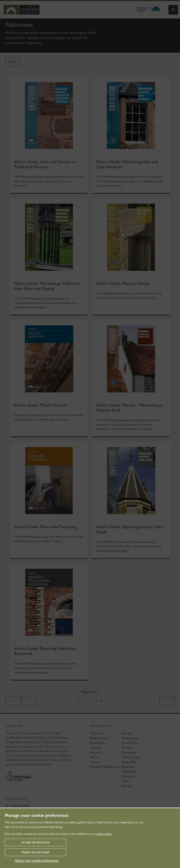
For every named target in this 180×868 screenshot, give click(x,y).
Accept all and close (35, 842)
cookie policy (103, 834)
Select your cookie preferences (37, 861)
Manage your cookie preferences (37, 815)
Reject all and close (36, 852)
